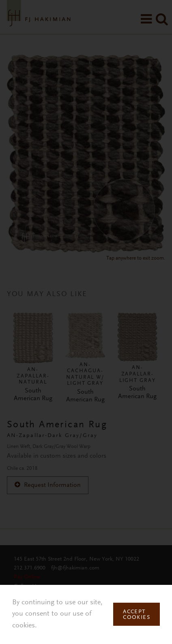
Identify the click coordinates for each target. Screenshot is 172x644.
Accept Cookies (137, 615)
